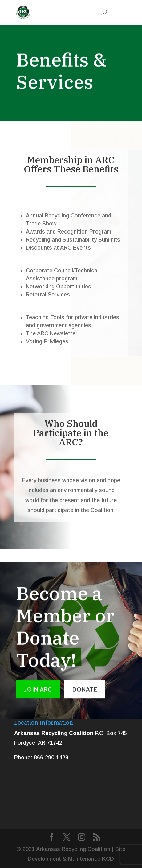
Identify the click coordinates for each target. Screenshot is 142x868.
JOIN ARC (38, 693)
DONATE (85, 693)
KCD (108, 859)
